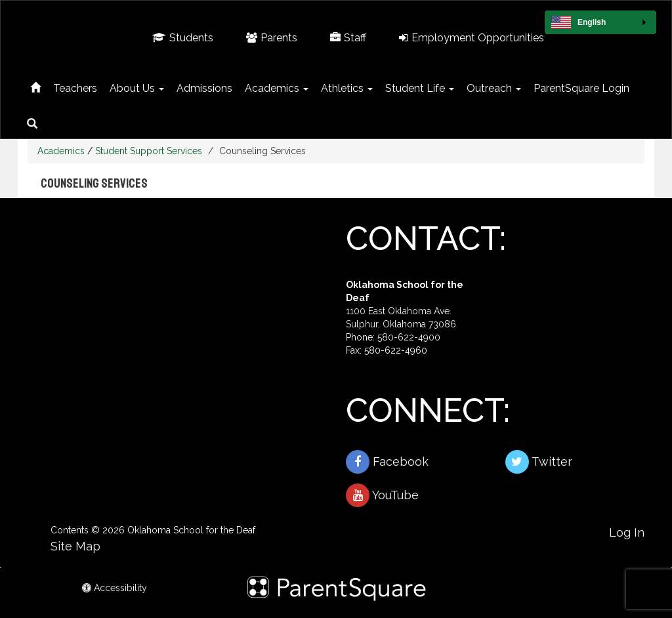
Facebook (387, 462)
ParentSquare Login (581, 88)
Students (183, 38)
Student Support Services (149, 151)
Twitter (539, 462)
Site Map (75, 546)
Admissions (204, 88)
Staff (348, 38)
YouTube (382, 495)
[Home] (35, 86)
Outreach (494, 88)
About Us (137, 88)
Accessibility (115, 588)
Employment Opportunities (472, 38)
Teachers (75, 88)
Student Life (420, 88)
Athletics (347, 88)
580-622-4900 (409, 337)
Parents (272, 38)
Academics (277, 88)
